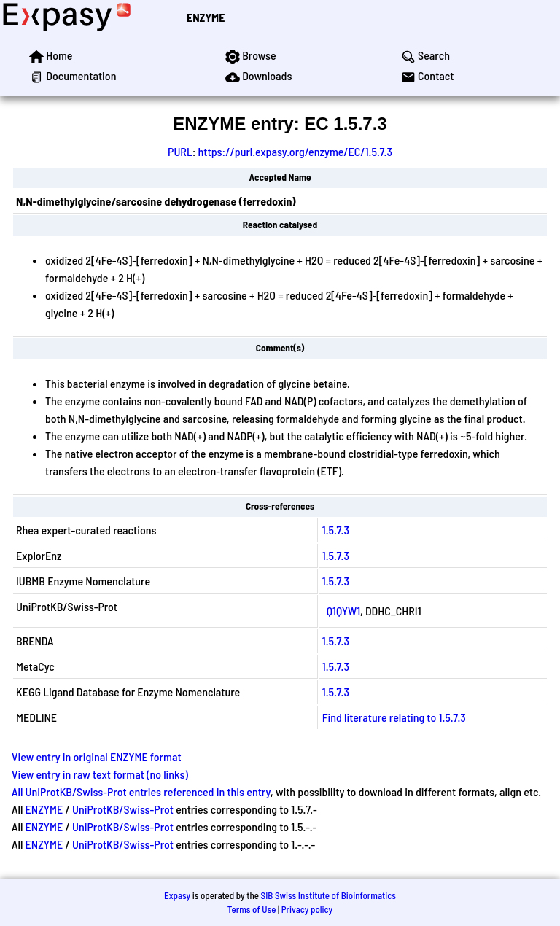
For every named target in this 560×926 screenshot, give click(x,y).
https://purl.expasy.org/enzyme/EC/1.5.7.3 (295, 151)
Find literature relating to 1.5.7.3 (394, 717)
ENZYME (206, 17)
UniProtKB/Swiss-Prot (123, 809)
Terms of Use (252, 909)
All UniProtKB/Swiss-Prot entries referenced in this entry (141, 791)
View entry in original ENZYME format (97, 756)
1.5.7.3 (336, 530)
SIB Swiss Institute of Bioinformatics (328, 895)
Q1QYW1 (343, 611)
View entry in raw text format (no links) (100, 774)
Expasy (177, 895)
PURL (180, 151)
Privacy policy (307, 909)
